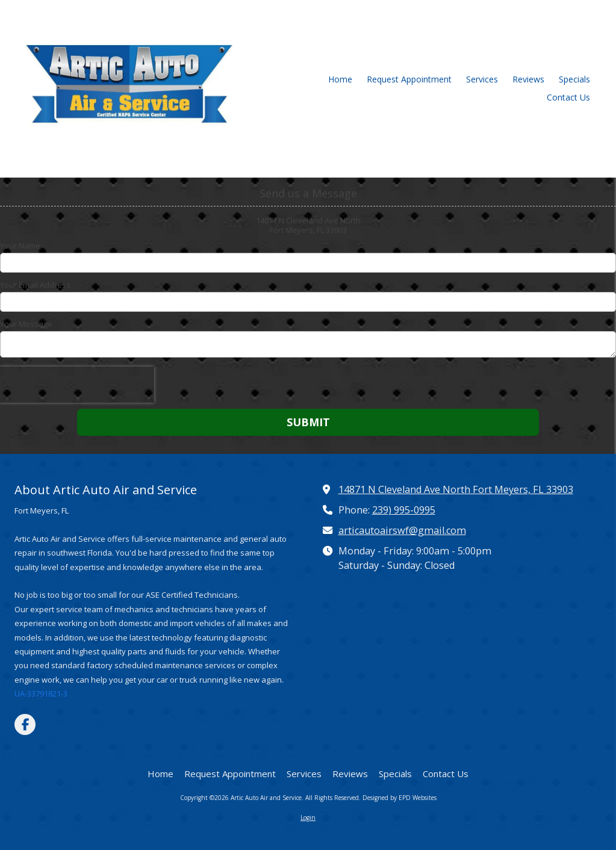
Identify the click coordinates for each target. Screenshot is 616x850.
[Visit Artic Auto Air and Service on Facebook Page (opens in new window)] (25, 724)
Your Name (20, 246)
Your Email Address (35, 285)
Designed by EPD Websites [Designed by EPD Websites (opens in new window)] (400, 798)
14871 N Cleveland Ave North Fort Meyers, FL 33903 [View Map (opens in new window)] (456, 489)
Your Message (26, 324)
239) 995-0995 (404, 510)
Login (308, 817)
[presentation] (77, 385)
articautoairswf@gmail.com (402, 530)
